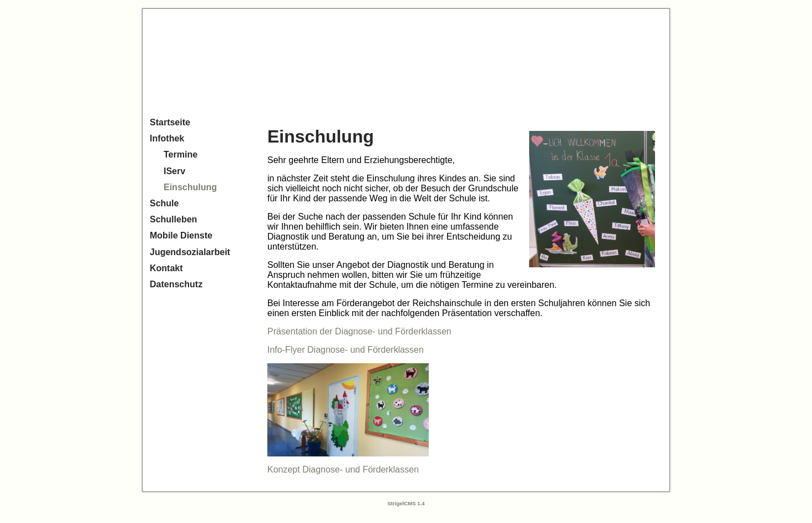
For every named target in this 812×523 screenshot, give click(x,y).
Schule (164, 203)
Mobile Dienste (181, 235)
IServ (174, 171)
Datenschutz (176, 284)
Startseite (170, 122)
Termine (181, 154)
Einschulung (190, 187)
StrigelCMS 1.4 (406, 503)
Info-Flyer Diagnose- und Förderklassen (346, 350)
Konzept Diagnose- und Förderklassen (343, 469)
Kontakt (166, 268)
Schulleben (173, 219)
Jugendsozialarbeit (190, 252)
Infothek (167, 138)
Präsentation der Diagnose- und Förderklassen (359, 331)
